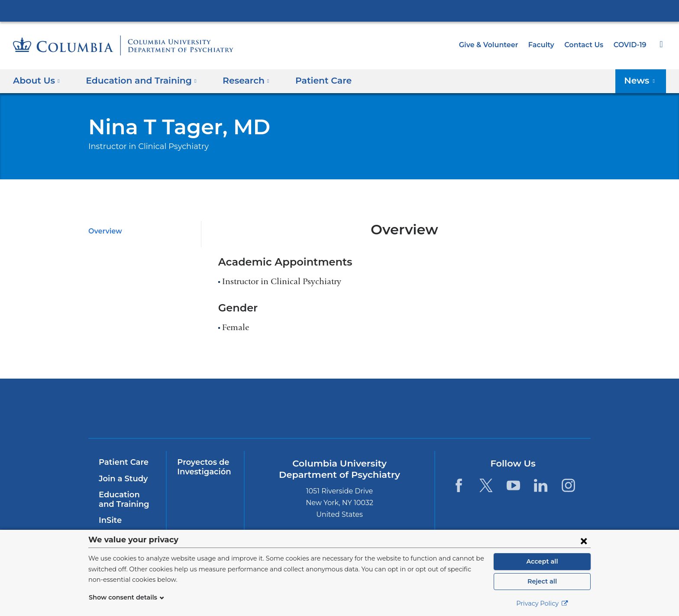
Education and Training (126, 499)
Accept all (542, 561)
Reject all (542, 581)
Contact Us (585, 45)
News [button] (642, 81)
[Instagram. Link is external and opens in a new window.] (568, 485)
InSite (109, 520)
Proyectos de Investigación (202, 467)
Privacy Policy (542, 603)
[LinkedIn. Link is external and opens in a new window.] (541, 485)
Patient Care (308, 81)
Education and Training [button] (136, 81)
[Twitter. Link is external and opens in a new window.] (486, 485)
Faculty (545, 45)
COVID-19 (630, 45)
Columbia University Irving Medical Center (339, 10)
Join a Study (122, 479)
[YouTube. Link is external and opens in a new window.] (513, 485)
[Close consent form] (584, 541)
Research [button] (235, 81)
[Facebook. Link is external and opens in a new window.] (458, 485)
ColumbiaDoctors (527, 408)
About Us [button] (37, 81)
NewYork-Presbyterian (277, 414)
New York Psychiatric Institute (402, 410)
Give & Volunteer (495, 45)
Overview (104, 231)
